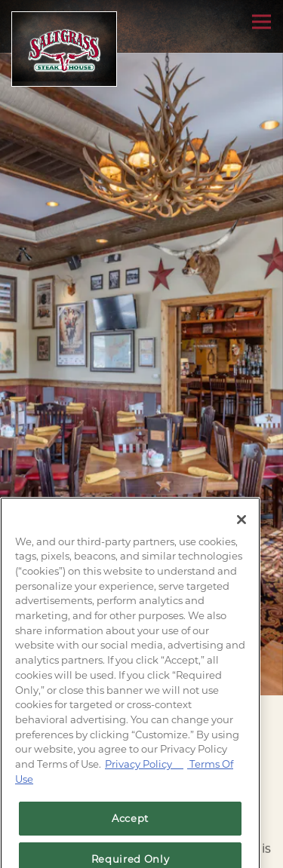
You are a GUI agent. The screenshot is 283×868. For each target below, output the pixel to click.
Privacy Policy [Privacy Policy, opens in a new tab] (144, 781)
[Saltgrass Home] (64, 49)
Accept (130, 835)
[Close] (241, 535)
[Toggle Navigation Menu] (261, 21)
